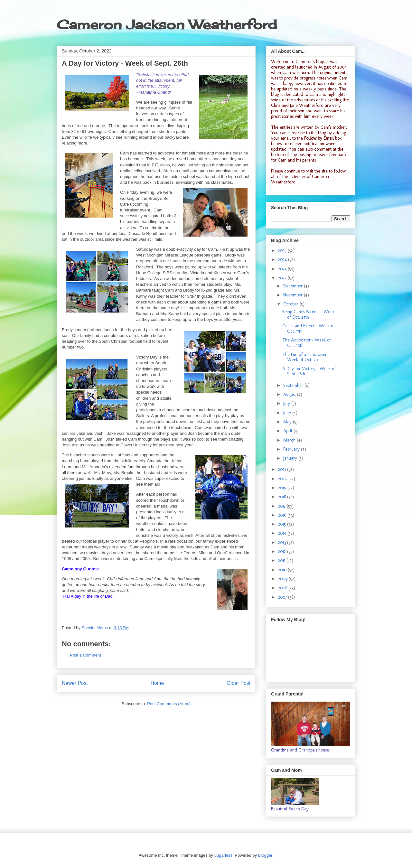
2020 (283, 479)
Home (157, 683)
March (290, 440)
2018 (283, 497)
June (288, 413)
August (290, 394)
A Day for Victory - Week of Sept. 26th (309, 371)
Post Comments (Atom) (169, 704)
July (287, 403)
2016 (283, 515)
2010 (283, 570)
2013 (283, 542)
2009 (283, 579)
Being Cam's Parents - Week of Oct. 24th (308, 314)
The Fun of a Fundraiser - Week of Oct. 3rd (306, 357)
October (291, 304)
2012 (283, 551)
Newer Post (75, 683)
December (294, 286)
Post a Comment (85, 655)
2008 (283, 588)
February (292, 449)
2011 (282, 560)
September (294, 385)
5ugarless (223, 855)
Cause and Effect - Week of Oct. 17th (309, 329)
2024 (283, 260)
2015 (283, 524)
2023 (283, 269)
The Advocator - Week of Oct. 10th (307, 343)
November (294, 295)
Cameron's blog (310, 62)
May (288, 422)
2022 (283, 278)
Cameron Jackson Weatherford (167, 25)
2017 (282, 506)
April (288, 431)
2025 (283, 251)
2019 (283, 488)
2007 (283, 597)
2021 (283, 469)
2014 (283, 533)
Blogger (265, 855)
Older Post (239, 683)
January (291, 458)
